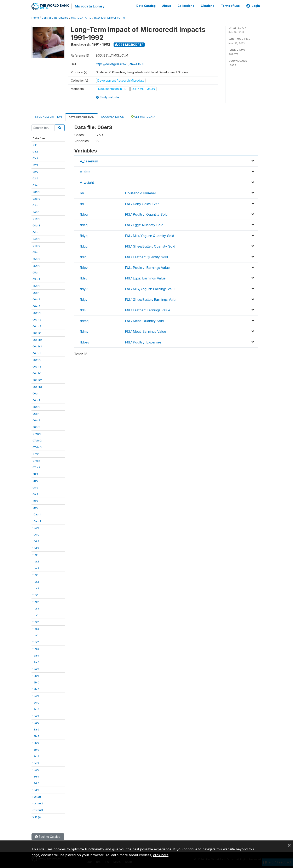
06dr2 (36, 400)
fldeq (84, 225)
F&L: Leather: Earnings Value (148, 310)
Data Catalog (146, 6)
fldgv (84, 299)
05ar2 (36, 259)
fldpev (85, 342)
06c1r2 (37, 360)
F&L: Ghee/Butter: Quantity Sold (150, 246)
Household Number (141, 193)
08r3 (36, 487)
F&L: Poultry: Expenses (143, 342)
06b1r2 (37, 319)
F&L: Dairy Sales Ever (142, 203)
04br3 (36, 245)
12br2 (36, 682)
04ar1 (36, 212)
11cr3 (36, 608)
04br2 (36, 239)
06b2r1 (37, 333)
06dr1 (36, 393)
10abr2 (37, 521)
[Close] (289, 845)
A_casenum (89, 161)
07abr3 (37, 447)
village (37, 816)
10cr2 (36, 534)
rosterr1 (37, 796)
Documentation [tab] (113, 116)
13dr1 (36, 776)
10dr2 (36, 548)
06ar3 (36, 306)
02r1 (35, 165)
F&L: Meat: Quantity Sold (144, 320)
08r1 (35, 474)
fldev (84, 278)
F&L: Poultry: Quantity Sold (146, 214)
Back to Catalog (48, 836)
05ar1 (36, 252)
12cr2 (36, 702)
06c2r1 (37, 373)
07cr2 (36, 460)
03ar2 (36, 192)
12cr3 (36, 709)
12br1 (36, 675)
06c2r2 (37, 380)
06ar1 (36, 292)
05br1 (36, 272)
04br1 (36, 232)
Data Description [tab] (82, 117)
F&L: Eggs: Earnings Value (145, 278)
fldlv (83, 310)
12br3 (36, 689)
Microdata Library (90, 6)
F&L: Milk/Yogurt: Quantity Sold (150, 235)
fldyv (84, 289)
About (167, 6)
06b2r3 (37, 346)
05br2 (36, 279)
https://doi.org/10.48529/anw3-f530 (120, 63)
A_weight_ (88, 182)
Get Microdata (129, 44)
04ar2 (36, 219)
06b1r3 (37, 326)
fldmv (84, 331)
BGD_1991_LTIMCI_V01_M (110, 18)
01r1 (35, 145)
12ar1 (36, 655)
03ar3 (36, 198)
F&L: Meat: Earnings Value (145, 331)
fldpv (84, 267)
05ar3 (36, 266)
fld (82, 203)
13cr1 (36, 756)
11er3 (36, 649)
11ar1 (35, 554)
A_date (85, 172)
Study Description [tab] (48, 116)
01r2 (35, 151)
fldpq (84, 214)
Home (35, 18)
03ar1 (36, 185)
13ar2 (36, 722)
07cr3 (36, 467)
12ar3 (36, 669)
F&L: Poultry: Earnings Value (147, 267)
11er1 (35, 635)
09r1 (35, 494)
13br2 (36, 743)
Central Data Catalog (55, 18)
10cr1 (36, 528)
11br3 (36, 588)
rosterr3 (38, 810)
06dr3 (36, 407)
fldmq (84, 320)
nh (82, 193)
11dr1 (35, 615)
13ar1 (36, 716)
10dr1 (36, 541)
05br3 (36, 286)
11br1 (35, 575)
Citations (208, 6)
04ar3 (36, 225)
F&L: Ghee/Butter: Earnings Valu (150, 299)
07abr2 (37, 440)
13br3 (36, 749)
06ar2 (36, 299)
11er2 (36, 642)
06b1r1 (37, 313)
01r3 (35, 158)
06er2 (36, 420)
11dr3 (36, 628)
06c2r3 (37, 386)
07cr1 (36, 454)
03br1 (36, 205)
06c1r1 (37, 353)
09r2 (36, 501)
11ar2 (36, 561)
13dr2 (36, 783)
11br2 (36, 581)
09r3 (36, 507)
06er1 (36, 413)
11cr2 (36, 601)
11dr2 (36, 622)
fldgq (84, 246)
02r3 (36, 178)
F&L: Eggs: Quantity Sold (144, 225)
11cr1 (35, 595)
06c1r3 (37, 366)
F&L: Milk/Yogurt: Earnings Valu (150, 289)
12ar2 (36, 662)
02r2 (36, 171)
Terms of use (230, 6)
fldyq (84, 235)
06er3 (36, 427)
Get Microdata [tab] (143, 116)
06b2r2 (37, 339)
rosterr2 (38, 803)
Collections (186, 6)
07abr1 (37, 434)
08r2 (36, 481)
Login (253, 6)
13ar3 (36, 729)
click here (161, 855)
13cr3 (36, 769)
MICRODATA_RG (81, 18)
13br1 (36, 736)
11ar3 (36, 568)
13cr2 (36, 763)
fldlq (83, 257)
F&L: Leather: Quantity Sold (146, 257)
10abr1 (37, 514)
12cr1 (36, 696)
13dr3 (36, 790)
